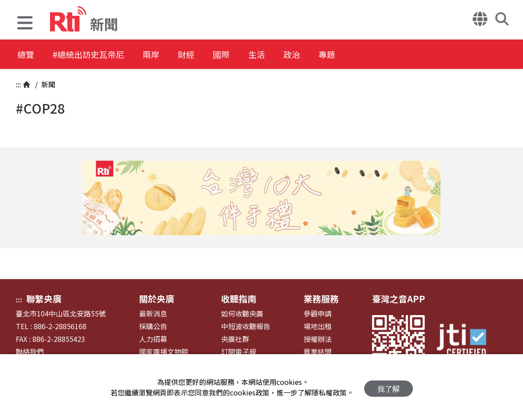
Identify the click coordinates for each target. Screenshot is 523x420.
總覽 (26, 55)
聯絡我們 (30, 352)
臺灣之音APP (399, 299)
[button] (25, 24)
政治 (321, 55)
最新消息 (153, 314)
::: (18, 84)
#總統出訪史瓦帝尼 (95, 55)
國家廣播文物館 (164, 352)
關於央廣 (157, 299)
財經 (203, 55)
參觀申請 (318, 314)
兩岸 (163, 55)
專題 (361, 55)
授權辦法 (318, 339)
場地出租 (318, 326)
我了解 (389, 387)
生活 (282, 55)
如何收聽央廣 (242, 314)
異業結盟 (318, 352)
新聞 (47, 84)
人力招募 (153, 339)
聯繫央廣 (44, 299)
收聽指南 (239, 299)
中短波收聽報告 (246, 326)
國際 (242, 55)
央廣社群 (235, 339)
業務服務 (321, 299)
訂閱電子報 (239, 352)
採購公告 (153, 326)
